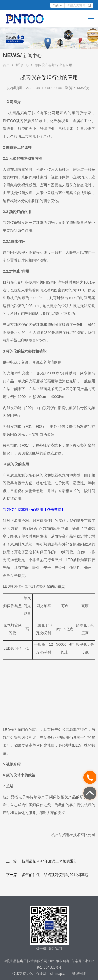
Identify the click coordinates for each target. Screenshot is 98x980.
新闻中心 (22, 65)
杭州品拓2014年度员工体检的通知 (50, 861)
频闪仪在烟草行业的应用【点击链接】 (34, 510)
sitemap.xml (59, 974)
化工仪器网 (38, 974)
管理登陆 (79, 974)
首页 (6, 65)
